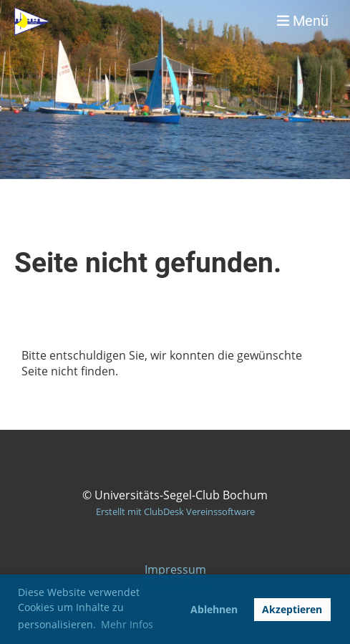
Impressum (175, 569)
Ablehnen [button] (214, 609)
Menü (303, 21)
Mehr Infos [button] (127, 624)
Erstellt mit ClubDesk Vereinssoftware (175, 511)
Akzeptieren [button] (292, 609)
